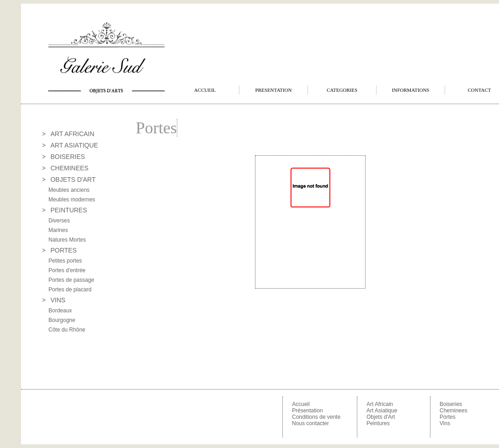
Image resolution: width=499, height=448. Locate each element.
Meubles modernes (72, 200)
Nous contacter (311, 423)
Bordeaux (60, 311)
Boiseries (451, 404)
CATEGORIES (342, 90)
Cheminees (454, 411)
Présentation (307, 411)
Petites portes (65, 261)
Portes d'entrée (67, 270)
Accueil (301, 404)
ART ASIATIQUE (74, 145)
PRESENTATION (274, 90)
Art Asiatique (382, 411)
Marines (58, 230)
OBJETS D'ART (73, 179)
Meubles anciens (69, 190)
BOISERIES (67, 157)
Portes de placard (70, 290)
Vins (445, 423)
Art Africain (380, 404)
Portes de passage (71, 280)
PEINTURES (69, 210)
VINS (58, 300)
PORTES (63, 250)
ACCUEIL (205, 90)
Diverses (59, 221)
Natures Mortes (67, 240)
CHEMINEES (69, 168)
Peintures (378, 423)
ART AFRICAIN (72, 134)
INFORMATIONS (411, 90)
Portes (448, 417)
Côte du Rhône (67, 330)
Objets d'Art (381, 417)
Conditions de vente (316, 417)
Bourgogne (62, 320)
